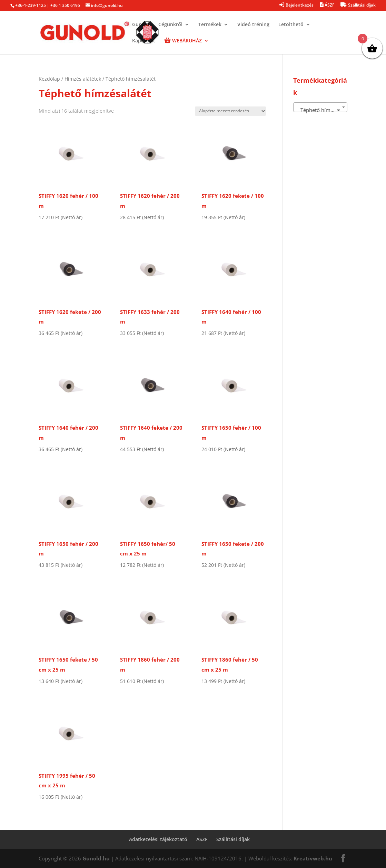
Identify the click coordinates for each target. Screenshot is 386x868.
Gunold (141, 25)
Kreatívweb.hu (313, 858)
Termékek (210, 25)
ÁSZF (202, 839)
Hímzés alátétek (83, 79)
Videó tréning (253, 25)
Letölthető (291, 25)
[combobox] (320, 107)
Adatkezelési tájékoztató (158, 839)
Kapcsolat (144, 41)
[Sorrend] (230, 111)
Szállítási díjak (233, 839)
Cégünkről (170, 25)
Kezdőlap (49, 79)
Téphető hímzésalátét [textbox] (322, 110)
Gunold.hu (96, 858)
